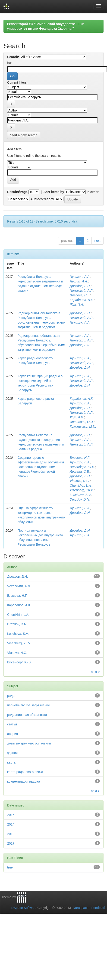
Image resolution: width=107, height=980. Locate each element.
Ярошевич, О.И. (82, 422)
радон (12, 696)
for (9, 63)
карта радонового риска (25, 772)
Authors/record (42, 199)
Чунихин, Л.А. (80, 277)
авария (13, 734)
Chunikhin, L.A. (81, 485)
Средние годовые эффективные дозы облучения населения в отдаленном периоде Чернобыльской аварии (41, 467)
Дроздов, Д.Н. (80, 286)
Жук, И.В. (77, 417)
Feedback (99, 908)
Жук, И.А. (77, 305)
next (98, 241)
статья (12, 724)
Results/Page (17, 192)
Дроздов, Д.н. (80, 345)
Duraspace (81, 908)
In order (93, 192)
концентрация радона (24, 781)
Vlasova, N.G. (80, 481)
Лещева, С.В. (80, 472)
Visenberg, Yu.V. (82, 490)
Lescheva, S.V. (80, 495)
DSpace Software (24, 908)
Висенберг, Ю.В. (82, 467)
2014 (11, 824)
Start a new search (24, 135)
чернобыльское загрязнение (28, 705)
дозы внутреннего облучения (29, 743)
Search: (13, 57)
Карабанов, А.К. (82, 300)
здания (12, 753)
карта (11, 762)
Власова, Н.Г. (80, 295)
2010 (11, 834)
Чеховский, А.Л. (82, 291)
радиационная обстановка (27, 715)
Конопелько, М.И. (83, 426)
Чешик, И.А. (79, 281)
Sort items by (54, 192)
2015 (11, 815)
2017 (11, 843)
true (10, 867)
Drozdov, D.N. (80, 499)
